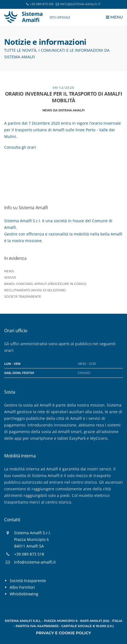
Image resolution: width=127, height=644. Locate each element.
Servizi (10, 278)
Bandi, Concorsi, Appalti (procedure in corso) (45, 284)
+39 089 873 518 (41, 4)
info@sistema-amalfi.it (80, 4)
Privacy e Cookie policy (63, 633)
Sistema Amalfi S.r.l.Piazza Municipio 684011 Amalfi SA (33, 539)
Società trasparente (23, 297)
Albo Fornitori (22, 587)
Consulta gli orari (21, 147)
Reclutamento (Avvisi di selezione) (35, 290)
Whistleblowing (24, 594)
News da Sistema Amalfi (63, 110)
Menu (114, 17)
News (9, 271)
